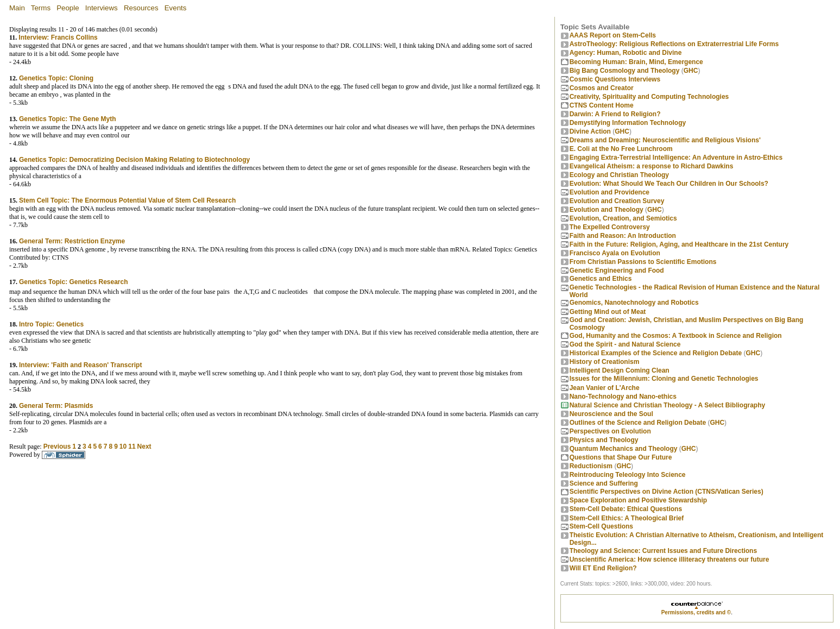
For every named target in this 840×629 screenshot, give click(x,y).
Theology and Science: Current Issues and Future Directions (663, 551)
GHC (691, 71)
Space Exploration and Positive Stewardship (638, 500)
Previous (57, 446)
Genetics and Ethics (601, 279)
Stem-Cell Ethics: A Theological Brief (627, 518)
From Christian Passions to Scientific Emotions (643, 262)
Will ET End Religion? (603, 568)
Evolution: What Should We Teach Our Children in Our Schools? (669, 184)
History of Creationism (605, 362)
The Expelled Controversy (610, 227)
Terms (41, 8)
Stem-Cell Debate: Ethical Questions (626, 509)
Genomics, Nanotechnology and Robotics (634, 303)
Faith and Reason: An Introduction (623, 236)
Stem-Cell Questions (601, 526)
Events (176, 8)
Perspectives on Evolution (610, 431)
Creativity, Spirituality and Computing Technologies (649, 97)
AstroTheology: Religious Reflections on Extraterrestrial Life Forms (674, 44)
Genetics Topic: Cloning (56, 78)
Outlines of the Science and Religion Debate (638, 423)
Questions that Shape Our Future (621, 457)
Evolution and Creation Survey (617, 201)
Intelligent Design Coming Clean (620, 370)
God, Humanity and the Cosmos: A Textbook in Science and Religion (676, 336)
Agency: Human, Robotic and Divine (626, 53)
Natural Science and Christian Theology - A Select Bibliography (668, 405)
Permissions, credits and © (696, 612)
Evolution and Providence (610, 192)
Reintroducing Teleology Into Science (628, 475)
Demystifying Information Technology (628, 123)
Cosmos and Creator (602, 88)
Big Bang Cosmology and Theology (625, 71)
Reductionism (591, 466)
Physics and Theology (604, 440)
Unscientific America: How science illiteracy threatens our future (670, 559)
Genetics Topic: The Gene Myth (67, 119)
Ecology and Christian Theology (619, 175)
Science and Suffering (604, 483)
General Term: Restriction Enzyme (72, 241)
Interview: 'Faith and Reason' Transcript (80, 365)
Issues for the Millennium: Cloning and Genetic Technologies (664, 379)
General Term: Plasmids (56, 406)
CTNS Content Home (602, 105)
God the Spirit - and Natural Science (625, 344)
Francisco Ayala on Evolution (615, 253)
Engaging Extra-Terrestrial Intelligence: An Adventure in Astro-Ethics (676, 158)
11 (132, 446)
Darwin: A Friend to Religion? (615, 114)
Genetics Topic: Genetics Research (74, 282)
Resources (141, 8)
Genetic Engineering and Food (617, 271)
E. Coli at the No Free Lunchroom (621, 149)
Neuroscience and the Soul (611, 414)
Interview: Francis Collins (58, 37)
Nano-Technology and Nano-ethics (623, 397)
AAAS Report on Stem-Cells (613, 35)
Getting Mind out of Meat (608, 312)
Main (17, 8)
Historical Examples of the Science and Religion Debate (656, 353)
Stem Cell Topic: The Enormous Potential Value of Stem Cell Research (127, 200)
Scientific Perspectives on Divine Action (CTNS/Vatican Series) (667, 492)
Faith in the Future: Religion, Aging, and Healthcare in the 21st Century (679, 244)
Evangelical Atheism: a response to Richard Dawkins (652, 166)
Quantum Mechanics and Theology (624, 449)
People (68, 8)
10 (123, 446)
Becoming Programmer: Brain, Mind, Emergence (636, 62)
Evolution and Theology (607, 210)
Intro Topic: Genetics (51, 324)
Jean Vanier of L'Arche (605, 388)
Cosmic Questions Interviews (615, 79)
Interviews (102, 8)
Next (144, 446)
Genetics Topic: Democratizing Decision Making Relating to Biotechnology (134, 160)
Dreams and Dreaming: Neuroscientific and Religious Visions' (665, 140)
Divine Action (590, 131)
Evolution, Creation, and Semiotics (623, 218)
